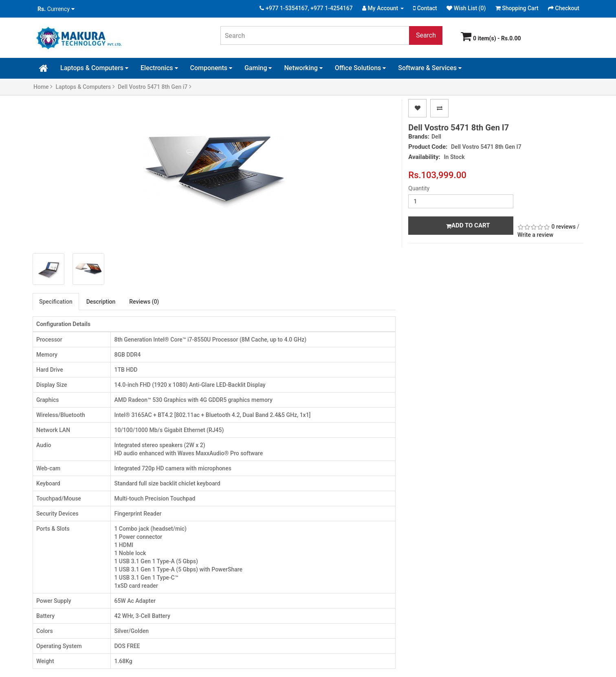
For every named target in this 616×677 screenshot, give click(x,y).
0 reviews (564, 227)
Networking (303, 68)
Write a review (535, 235)
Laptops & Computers (94, 68)
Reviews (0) (144, 302)
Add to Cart (468, 225)
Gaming (258, 68)
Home (43, 87)
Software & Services (430, 68)
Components (211, 68)
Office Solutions (361, 68)
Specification (56, 302)
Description (101, 302)
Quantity (419, 188)
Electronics (159, 68)
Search (426, 35)
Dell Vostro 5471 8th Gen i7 (154, 87)
